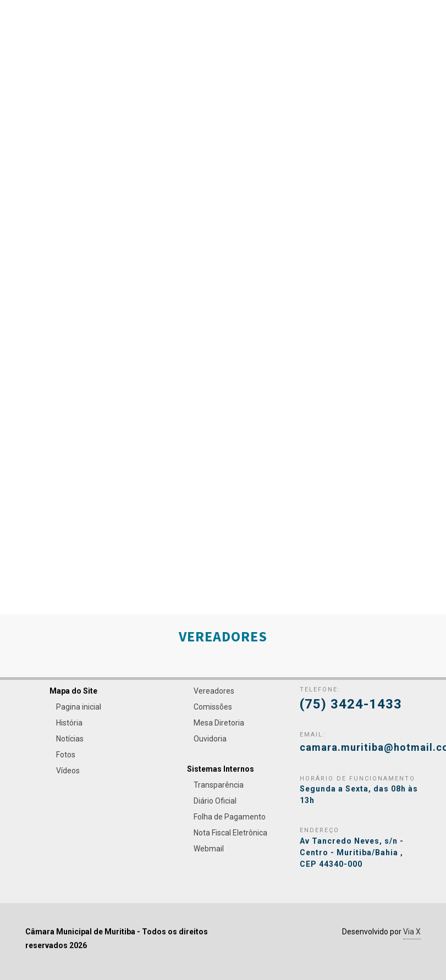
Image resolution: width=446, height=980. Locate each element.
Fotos (66, 755)
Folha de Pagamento (230, 817)
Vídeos (68, 771)
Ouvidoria (210, 739)
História (69, 723)
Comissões (213, 707)
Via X (412, 932)
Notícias (70, 739)
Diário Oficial (215, 801)
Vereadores (214, 691)
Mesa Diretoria (219, 723)
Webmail (209, 849)
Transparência (219, 785)
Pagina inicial (79, 707)
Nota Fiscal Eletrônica (230, 833)
